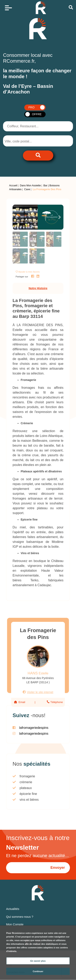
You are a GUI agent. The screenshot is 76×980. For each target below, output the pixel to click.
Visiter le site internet (40, 692)
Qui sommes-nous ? (20, 917)
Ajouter (29, 272)
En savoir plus (38, 961)
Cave (27, 189)
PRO (31, 107)
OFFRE (37, 114)
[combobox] (24, 141)
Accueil (13, 186)
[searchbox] (21, 141)
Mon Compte (15, 924)
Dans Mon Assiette (30, 186)
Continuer (38, 971)
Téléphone (56, 702)
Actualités (13, 909)
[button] (16, 217)
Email (22, 702)
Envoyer (58, 868)
